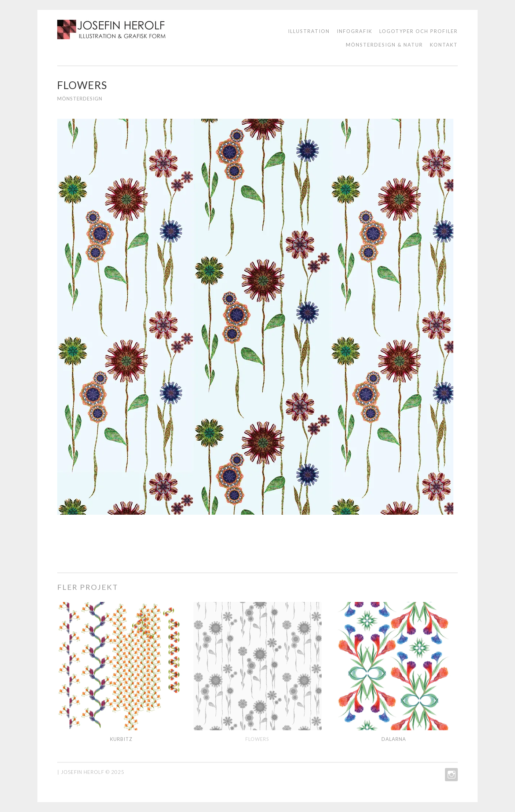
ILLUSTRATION (309, 31)
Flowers (257, 739)
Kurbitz (121, 739)
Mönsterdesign (80, 99)
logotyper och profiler (419, 31)
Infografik (355, 31)
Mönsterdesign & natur (384, 45)
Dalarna (394, 739)
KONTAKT (444, 45)
